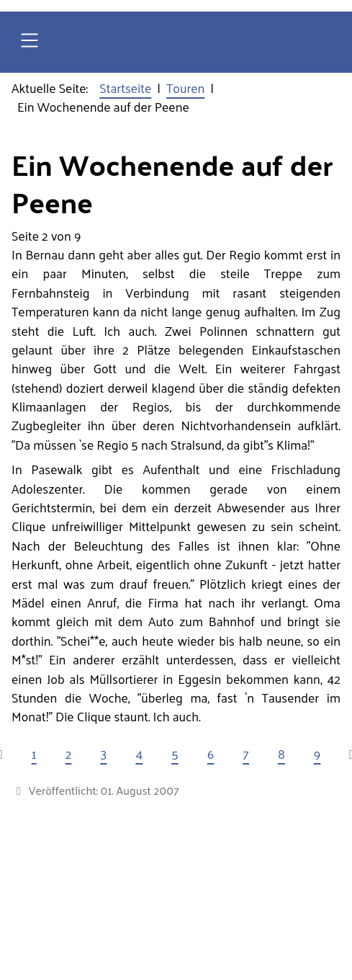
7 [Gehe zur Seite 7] (246, 754)
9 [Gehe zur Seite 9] (317, 754)
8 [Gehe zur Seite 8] (281, 754)
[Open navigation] (30, 42)
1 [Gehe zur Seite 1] (34, 754)
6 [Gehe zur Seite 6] (211, 754)
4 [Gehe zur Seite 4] (139, 754)
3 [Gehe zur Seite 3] (103, 754)
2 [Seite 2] (69, 754)
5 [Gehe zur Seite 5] (175, 754)
